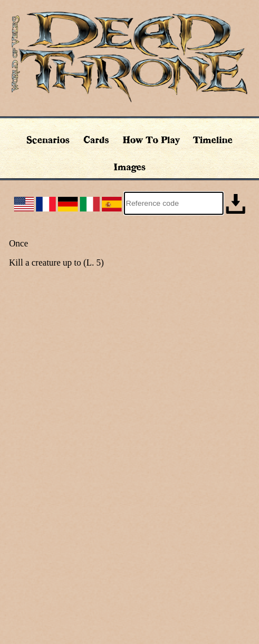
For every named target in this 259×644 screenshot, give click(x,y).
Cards (96, 140)
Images (130, 167)
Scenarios (48, 140)
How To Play (151, 140)
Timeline (213, 140)
